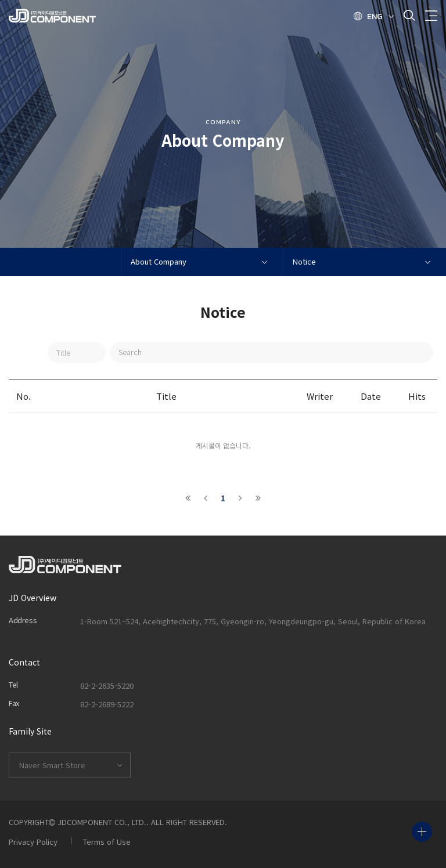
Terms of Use (107, 842)
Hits (417, 396)
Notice (304, 261)
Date (371, 396)
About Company (159, 261)
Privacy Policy (33, 842)
